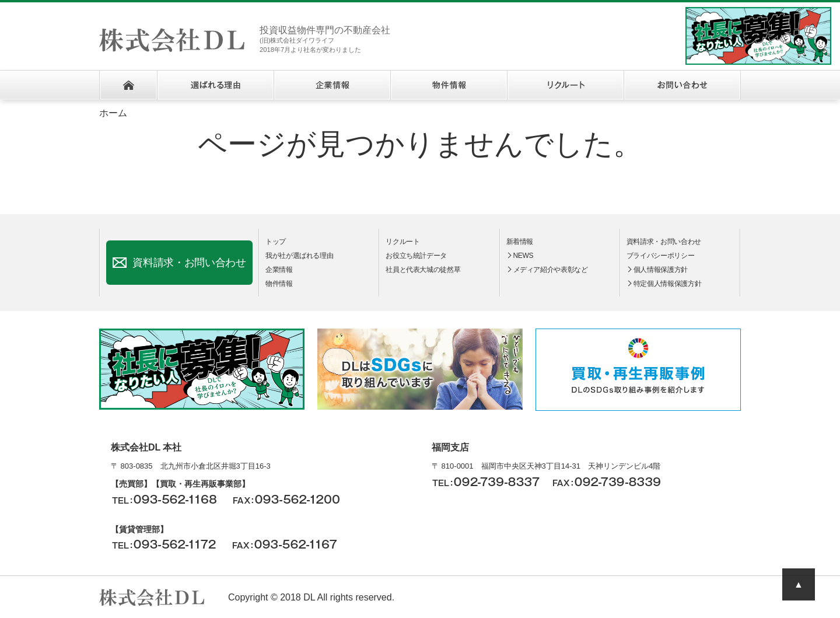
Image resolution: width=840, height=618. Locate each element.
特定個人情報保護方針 (667, 284)
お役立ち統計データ (416, 256)
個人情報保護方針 (661, 270)
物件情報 (449, 85)
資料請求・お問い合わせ (189, 263)
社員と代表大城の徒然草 (423, 270)
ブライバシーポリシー (660, 256)
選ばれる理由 (215, 85)
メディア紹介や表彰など (551, 270)
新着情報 (520, 242)
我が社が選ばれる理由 (299, 256)
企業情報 (332, 85)
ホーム (128, 85)
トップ (276, 242)
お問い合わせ (682, 85)
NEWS (524, 256)
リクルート (565, 85)
